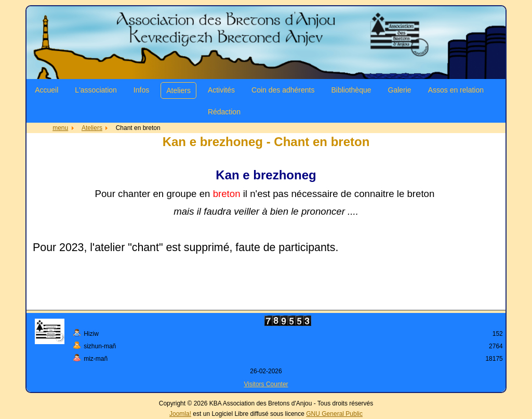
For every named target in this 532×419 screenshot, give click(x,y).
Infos (141, 90)
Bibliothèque (351, 90)
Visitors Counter (266, 384)
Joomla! (180, 414)
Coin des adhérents (283, 90)
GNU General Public (334, 414)
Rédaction (224, 112)
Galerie (400, 90)
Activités (221, 90)
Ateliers (178, 90)
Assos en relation (456, 90)
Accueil (46, 90)
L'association (96, 90)
